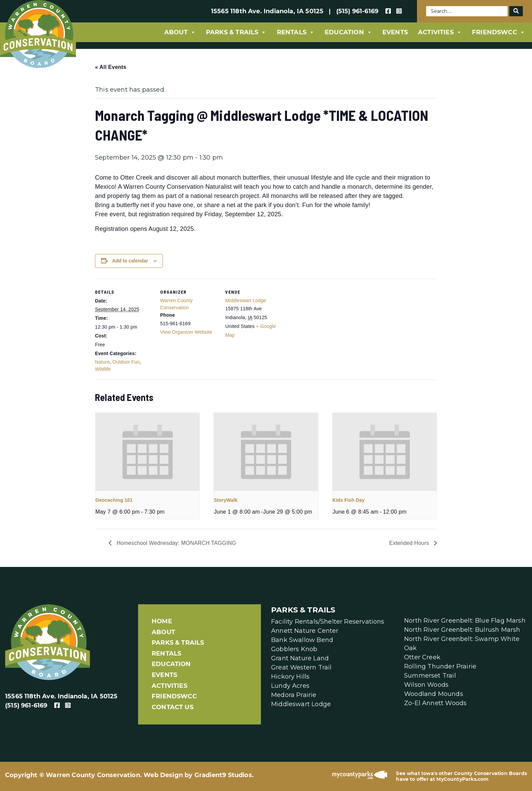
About (180, 32)
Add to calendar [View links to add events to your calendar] (130, 261)
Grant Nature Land (300, 658)
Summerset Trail (430, 676)
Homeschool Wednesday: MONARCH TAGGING (176, 543)
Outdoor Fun (126, 362)
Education (348, 32)
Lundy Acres (290, 686)
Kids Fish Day (349, 500)
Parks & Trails (236, 32)
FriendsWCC (499, 32)
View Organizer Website (186, 332)
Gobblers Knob (294, 649)
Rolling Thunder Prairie (440, 666)
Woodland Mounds (434, 694)
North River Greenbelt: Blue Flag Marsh (465, 621)
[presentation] (147, 452)
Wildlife (103, 369)
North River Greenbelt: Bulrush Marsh (462, 630)
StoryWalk (226, 500)
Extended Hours (410, 543)
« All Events (111, 67)
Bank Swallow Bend (302, 640)
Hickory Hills (290, 677)
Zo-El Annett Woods (435, 703)
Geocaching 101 (114, 500)
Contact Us (173, 707)
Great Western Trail (301, 667)
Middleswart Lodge (246, 300)
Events (395, 32)
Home (162, 621)
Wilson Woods (426, 685)
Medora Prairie (294, 695)
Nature (102, 362)
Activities (440, 32)
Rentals (296, 32)
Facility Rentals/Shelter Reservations (328, 622)
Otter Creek (422, 657)
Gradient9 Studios (223, 775)
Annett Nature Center (305, 631)
